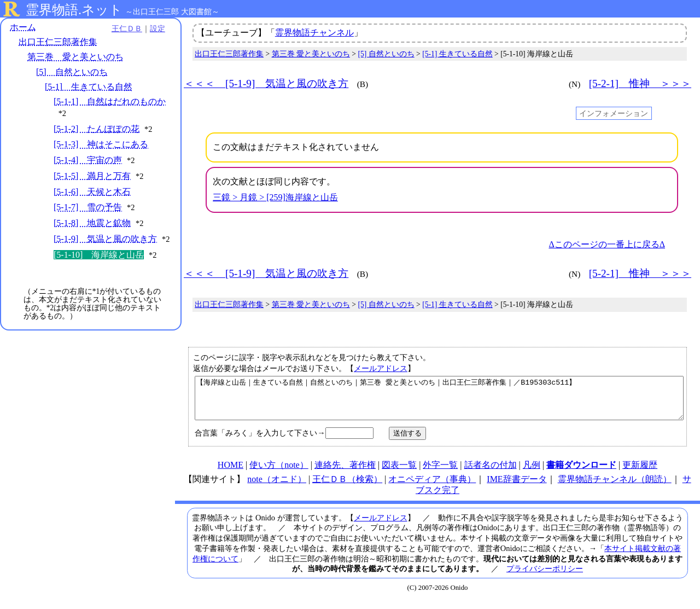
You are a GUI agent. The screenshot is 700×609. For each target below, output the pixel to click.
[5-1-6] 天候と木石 (92, 192)
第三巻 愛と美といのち (75, 57)
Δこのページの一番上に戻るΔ (607, 244)
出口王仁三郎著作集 (58, 42)
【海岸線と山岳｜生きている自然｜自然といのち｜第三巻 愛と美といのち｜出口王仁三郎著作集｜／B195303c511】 (439, 402)
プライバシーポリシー (545, 577)
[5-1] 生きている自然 (89, 87)
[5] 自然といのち (72, 72)
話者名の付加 (491, 473)
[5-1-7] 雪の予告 (88, 208)
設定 (151, 28)
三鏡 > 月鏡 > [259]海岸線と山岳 (275, 197)
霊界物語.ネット (74, 10)
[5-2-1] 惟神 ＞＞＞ (640, 83)
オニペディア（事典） (432, 487)
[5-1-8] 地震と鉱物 (92, 224)
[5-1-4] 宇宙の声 (88, 160)
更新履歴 (640, 473)
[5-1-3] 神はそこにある (101, 145)
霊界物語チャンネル (314, 33)
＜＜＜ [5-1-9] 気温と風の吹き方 (266, 83)
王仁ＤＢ (120, 28)
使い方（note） (279, 473)
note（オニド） (277, 487)
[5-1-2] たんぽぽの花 (97, 129)
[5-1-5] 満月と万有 (92, 176)
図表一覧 (399, 473)
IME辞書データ (517, 487)
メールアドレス (381, 368)
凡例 (532, 473)
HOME (231, 473)
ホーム (23, 27)
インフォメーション (614, 113)
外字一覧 (440, 473)
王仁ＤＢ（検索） (347, 487)
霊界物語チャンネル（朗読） (615, 487)
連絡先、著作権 (345, 473)
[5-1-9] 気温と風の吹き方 (105, 239)
